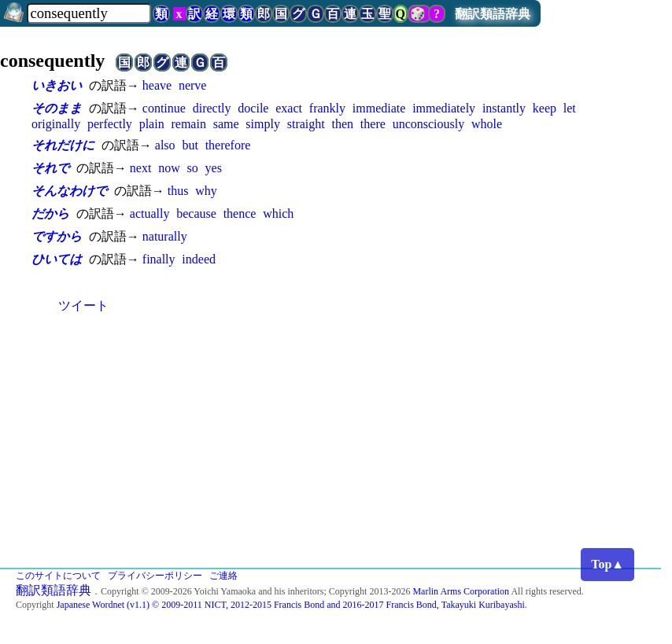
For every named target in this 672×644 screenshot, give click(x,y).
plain (152, 124)
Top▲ (607, 564)
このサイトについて (58, 576)
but (190, 145)
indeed (199, 259)
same (226, 124)
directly (212, 108)
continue (164, 108)
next (141, 168)
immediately (444, 108)
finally (159, 259)
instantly (504, 108)
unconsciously (429, 124)
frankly (327, 108)
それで (50, 168)
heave (157, 85)
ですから (57, 236)
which (278, 213)
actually (150, 213)
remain (188, 124)
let (570, 108)
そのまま (57, 108)
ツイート (83, 305)
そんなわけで (69, 191)
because (196, 213)
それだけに (63, 145)
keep (545, 108)
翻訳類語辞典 (493, 14)
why (206, 191)
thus (178, 191)
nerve (193, 85)
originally (56, 124)
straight (306, 124)
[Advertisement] (336, 450)
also (165, 145)
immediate (379, 108)
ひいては (57, 259)
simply (263, 124)
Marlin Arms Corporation (461, 591)
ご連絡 (223, 576)
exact (289, 108)
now (169, 168)
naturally (165, 236)
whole (487, 124)
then (343, 124)
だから (50, 213)
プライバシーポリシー (155, 576)
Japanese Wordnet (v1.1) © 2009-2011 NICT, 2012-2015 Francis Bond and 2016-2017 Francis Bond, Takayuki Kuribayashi (291, 605)
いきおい (57, 85)
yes (214, 168)
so (193, 168)
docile (253, 108)
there (373, 124)
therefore (228, 145)
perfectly (110, 124)
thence (240, 213)
